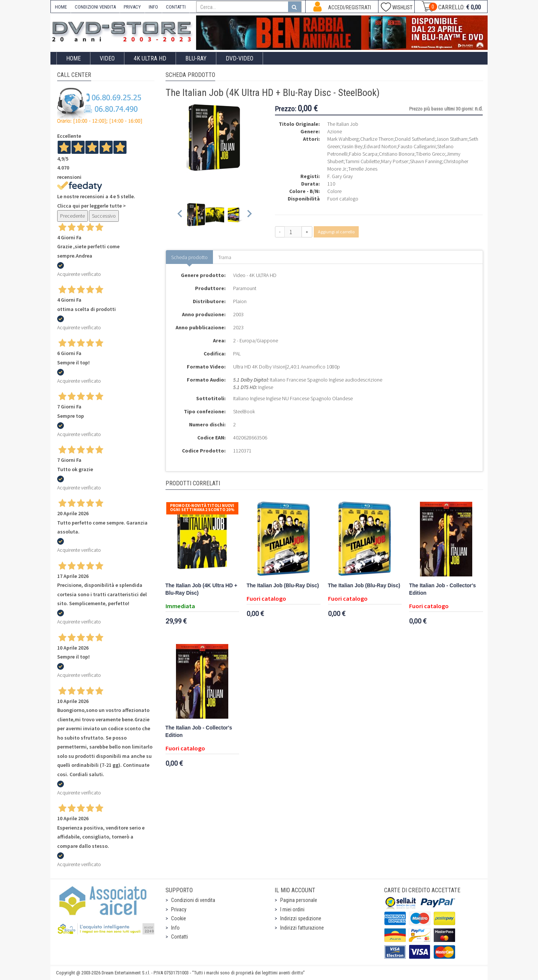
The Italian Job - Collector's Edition (443, 589)
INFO (153, 7)
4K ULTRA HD (150, 58)
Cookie (179, 918)
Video (107, 58)
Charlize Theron (377, 139)
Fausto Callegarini (417, 146)
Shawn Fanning (426, 161)
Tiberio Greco (430, 154)
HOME (61, 7)
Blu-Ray (196, 58)
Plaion (240, 301)
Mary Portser (395, 161)
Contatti (180, 937)
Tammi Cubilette (362, 161)
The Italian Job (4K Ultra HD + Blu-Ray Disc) (201, 589)
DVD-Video (239, 58)
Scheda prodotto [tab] (189, 257)
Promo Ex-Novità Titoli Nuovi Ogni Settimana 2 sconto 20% (202, 508)
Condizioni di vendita (193, 900)
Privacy (179, 909)
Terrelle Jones (363, 169)
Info (175, 928)
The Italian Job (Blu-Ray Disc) (283, 586)
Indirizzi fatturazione (302, 928)
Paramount (245, 288)
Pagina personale (299, 900)
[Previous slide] (180, 215)
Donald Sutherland (415, 139)
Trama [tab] (225, 257)
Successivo (104, 216)
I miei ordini (292, 909)
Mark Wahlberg (343, 139)
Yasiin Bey (352, 146)
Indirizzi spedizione (301, 918)
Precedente (72, 216)
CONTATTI (176, 7)
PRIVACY (132, 7)
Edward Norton (380, 146)
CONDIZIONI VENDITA (95, 7)
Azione (335, 131)
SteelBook (244, 411)
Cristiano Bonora (397, 154)
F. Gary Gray (340, 176)
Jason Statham (452, 139)
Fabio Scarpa (363, 154)
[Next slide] (249, 215)
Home (73, 58)
